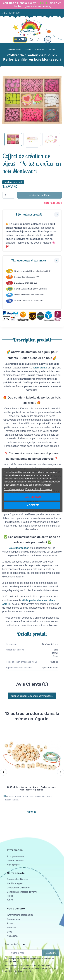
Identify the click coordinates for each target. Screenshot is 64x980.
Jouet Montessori (14, 50)
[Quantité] (9, 195)
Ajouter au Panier (40, 195)
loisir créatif (40, 368)
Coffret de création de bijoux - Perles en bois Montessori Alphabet (31, 789)
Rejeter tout (32, 497)
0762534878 (13, 13)
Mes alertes (13, 936)
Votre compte (16, 909)
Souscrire (51, 953)
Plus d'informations (14, 489)
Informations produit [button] (37, 214)
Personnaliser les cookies (39, 489)
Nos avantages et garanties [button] (35, 260)
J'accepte (32, 505)
